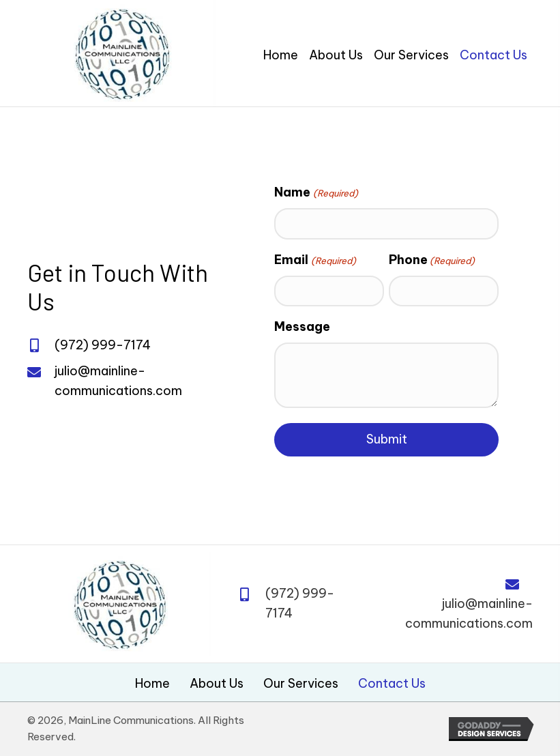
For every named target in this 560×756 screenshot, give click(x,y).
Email (315, 260)
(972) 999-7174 (103, 345)
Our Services (301, 684)
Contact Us (392, 684)
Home (152, 684)
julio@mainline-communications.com (469, 613)
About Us (217, 684)
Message (302, 326)
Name (316, 192)
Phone (432, 260)
